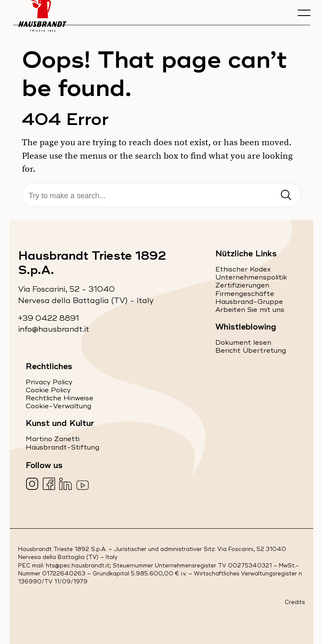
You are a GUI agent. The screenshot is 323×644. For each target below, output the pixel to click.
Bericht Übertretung (251, 351)
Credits (295, 603)
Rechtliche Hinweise (60, 398)
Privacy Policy (49, 382)
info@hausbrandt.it (54, 329)
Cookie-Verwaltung (58, 406)
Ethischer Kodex (243, 269)
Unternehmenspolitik (251, 277)
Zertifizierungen (242, 285)
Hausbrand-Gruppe (249, 302)
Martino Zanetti (53, 439)
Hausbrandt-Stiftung (62, 447)
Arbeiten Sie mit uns (250, 310)
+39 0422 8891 (49, 318)
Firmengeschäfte (245, 294)
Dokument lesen (243, 343)
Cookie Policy (48, 390)
